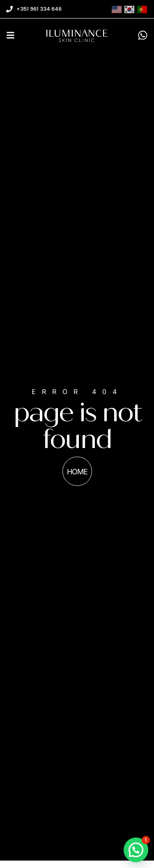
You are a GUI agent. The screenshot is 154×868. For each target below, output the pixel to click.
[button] (136, 850)
